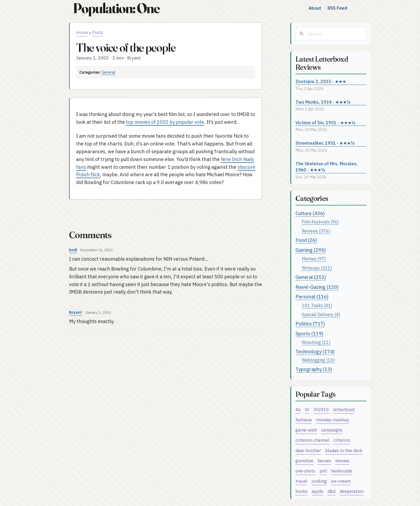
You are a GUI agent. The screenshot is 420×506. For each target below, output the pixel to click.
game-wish (306, 430)
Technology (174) (315, 352)
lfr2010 (321, 409)
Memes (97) (314, 259)
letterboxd (344, 409)
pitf (323, 471)
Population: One (116, 8)
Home (82, 32)
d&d (331, 491)
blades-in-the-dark (344, 450)
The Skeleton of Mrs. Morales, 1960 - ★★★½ (327, 167)
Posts (98, 32)
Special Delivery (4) (321, 314)
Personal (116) (312, 297)
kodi (73, 250)
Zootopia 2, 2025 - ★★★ (321, 81)
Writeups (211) (317, 268)
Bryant (76, 312)
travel (301, 481)
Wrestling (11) (316, 342)
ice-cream (341, 481)
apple (318, 491)
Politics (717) (310, 324)
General (108, 72)
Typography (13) (314, 369)
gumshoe (304, 461)
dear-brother (308, 450)
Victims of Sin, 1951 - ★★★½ (325, 123)
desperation (352, 491)
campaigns (332, 430)
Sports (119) (309, 334)
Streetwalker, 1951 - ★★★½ (325, 143)
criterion (342, 440)
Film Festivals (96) (320, 222)
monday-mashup (333, 420)
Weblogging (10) (318, 360)
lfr (307, 409)
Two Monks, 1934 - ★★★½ (323, 102)
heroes (324, 461)
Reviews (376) (316, 231)
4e (298, 409)
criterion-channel (312, 440)
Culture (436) (310, 213)
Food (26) (306, 240)
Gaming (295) (311, 250)
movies (342, 461)
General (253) (311, 277)
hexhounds (342, 471)
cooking (319, 481)
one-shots (305, 471)
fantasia (304, 420)
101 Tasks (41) (317, 305)
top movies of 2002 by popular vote (165, 122)
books (301, 491)
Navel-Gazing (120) (317, 287)
